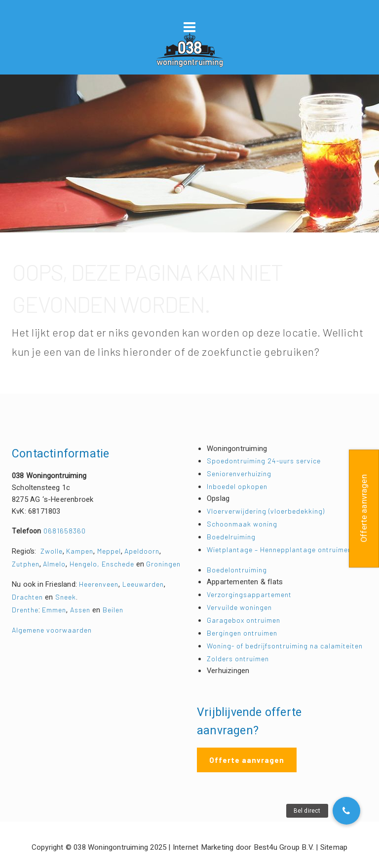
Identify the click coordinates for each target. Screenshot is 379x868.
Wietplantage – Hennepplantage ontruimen (279, 549)
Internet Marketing (203, 847)
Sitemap (334, 847)
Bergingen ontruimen (242, 633)
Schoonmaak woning (242, 524)
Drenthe (25, 610)
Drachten (27, 597)
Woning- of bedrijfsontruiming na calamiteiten (285, 646)
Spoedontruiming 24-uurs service (264, 461)
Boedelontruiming (237, 570)
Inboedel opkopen (237, 486)
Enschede (119, 564)
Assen (80, 610)
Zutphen (26, 564)
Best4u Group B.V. (284, 847)
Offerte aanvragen (247, 760)
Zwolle (52, 551)
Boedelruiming (231, 537)
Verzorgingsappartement (249, 594)
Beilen (113, 610)
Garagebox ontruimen (244, 620)
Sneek (66, 597)
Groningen (163, 564)
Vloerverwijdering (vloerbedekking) (266, 511)
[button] (346, 811)
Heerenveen (99, 584)
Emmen (54, 610)
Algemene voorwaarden (52, 630)
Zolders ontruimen (238, 659)
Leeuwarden (143, 584)
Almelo (54, 564)
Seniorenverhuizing (239, 473)
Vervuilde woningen (239, 607)
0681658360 (49, 531)
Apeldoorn (142, 551)
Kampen (80, 551)
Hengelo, (86, 564)
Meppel (109, 551)
